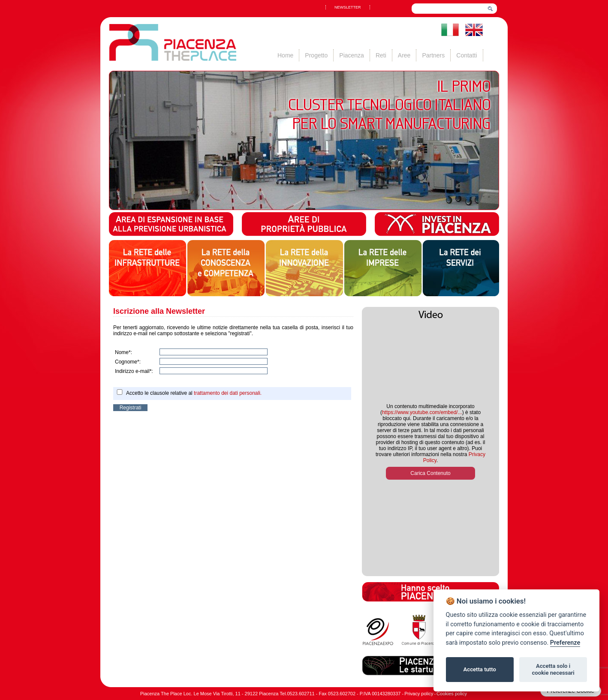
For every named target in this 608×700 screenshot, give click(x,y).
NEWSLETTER (348, 7)
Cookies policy (452, 694)
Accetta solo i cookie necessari (553, 669)
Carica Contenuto (430, 473)
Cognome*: (128, 362)
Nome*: (123, 352)
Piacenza (352, 55)
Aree (404, 55)
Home (285, 55)
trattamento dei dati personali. (228, 393)
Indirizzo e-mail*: (134, 371)
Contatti (467, 55)
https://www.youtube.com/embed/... (422, 412)
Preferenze (565, 643)
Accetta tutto (480, 669)
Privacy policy (419, 694)
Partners (433, 55)
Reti (381, 55)
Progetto (316, 55)
